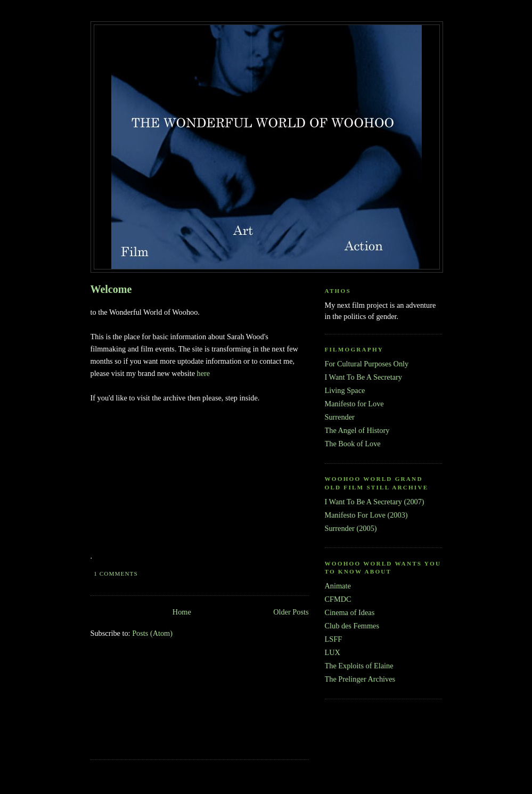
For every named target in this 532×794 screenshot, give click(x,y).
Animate (338, 586)
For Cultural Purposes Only (367, 364)
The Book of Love (353, 444)
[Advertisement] (138, 706)
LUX (333, 652)
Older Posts (291, 612)
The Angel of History (357, 430)
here (204, 373)
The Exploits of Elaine (359, 666)
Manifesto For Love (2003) (366, 515)
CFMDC (338, 599)
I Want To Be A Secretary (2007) (375, 502)
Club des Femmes (352, 626)
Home (182, 612)
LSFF (334, 639)
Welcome (111, 289)
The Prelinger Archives (360, 679)
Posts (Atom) (152, 633)
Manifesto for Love (354, 404)
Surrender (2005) (351, 528)
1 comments (116, 574)
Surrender (340, 417)
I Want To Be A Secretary (363, 377)
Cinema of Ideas (350, 612)
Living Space (345, 390)
